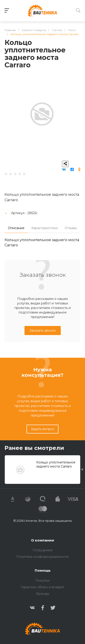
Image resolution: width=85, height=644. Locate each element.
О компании (43, 540)
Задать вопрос (42, 429)
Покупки (42, 580)
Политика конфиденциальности (42, 557)
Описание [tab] (16, 228)
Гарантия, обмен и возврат (42, 587)
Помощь (43, 570)
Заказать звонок (43, 331)
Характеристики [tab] (45, 228)
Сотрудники (43, 550)
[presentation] (82, 470)
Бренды (43, 594)
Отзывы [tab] (71, 228)
